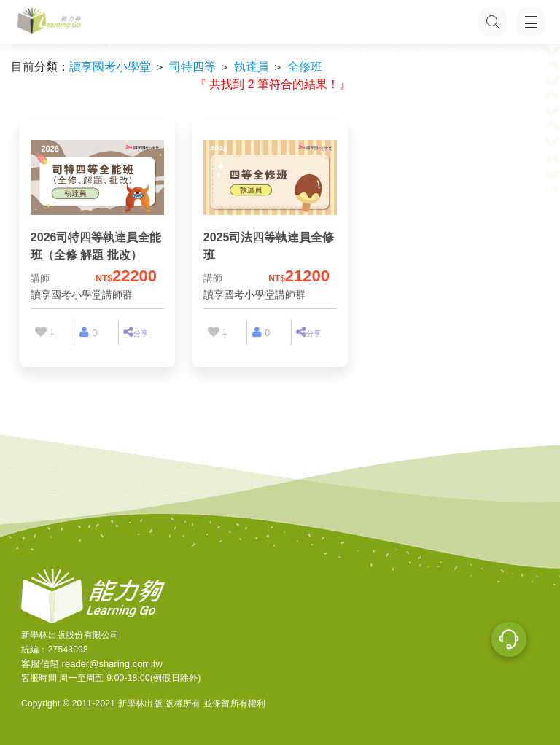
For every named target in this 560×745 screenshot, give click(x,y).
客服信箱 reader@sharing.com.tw (92, 664)
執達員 (252, 67)
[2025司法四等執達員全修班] (270, 220)
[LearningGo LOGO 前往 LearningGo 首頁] (49, 22)
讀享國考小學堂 (110, 67)
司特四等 (192, 67)
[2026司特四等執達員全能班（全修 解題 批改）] (97, 220)
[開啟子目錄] (531, 22)
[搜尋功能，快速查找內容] (491, 22)
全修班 (305, 67)
